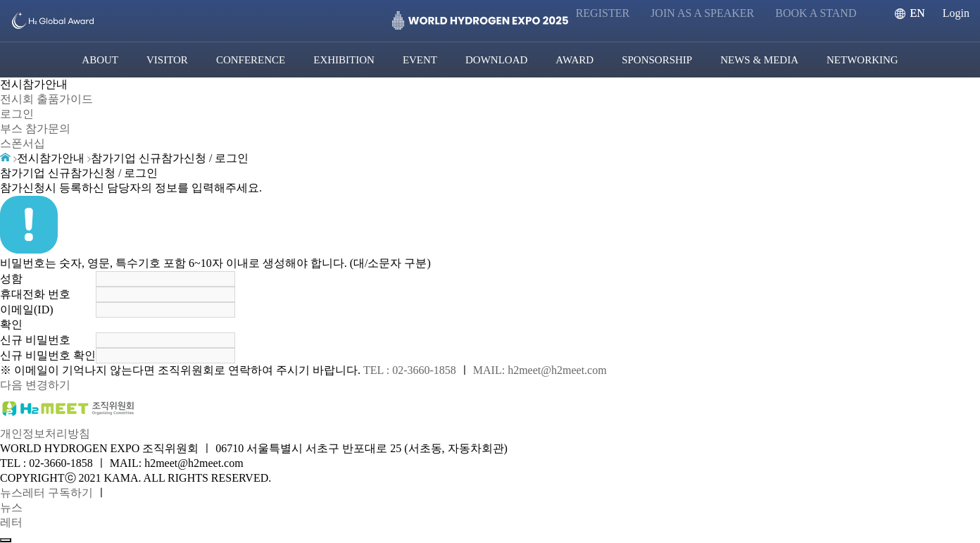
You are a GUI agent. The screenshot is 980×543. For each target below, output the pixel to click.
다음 (11, 385)
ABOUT (100, 60)
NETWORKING (862, 60)
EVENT (420, 60)
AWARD (574, 60)
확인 (11, 324)
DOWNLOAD (496, 60)
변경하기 (48, 385)
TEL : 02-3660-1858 (410, 370)
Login (956, 13)
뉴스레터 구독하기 (46, 493)
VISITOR (167, 60)
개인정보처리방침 (45, 433)
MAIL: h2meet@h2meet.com (540, 370)
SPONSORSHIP (657, 60)
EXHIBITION (344, 60)
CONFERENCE (251, 60)
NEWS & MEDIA (759, 60)
